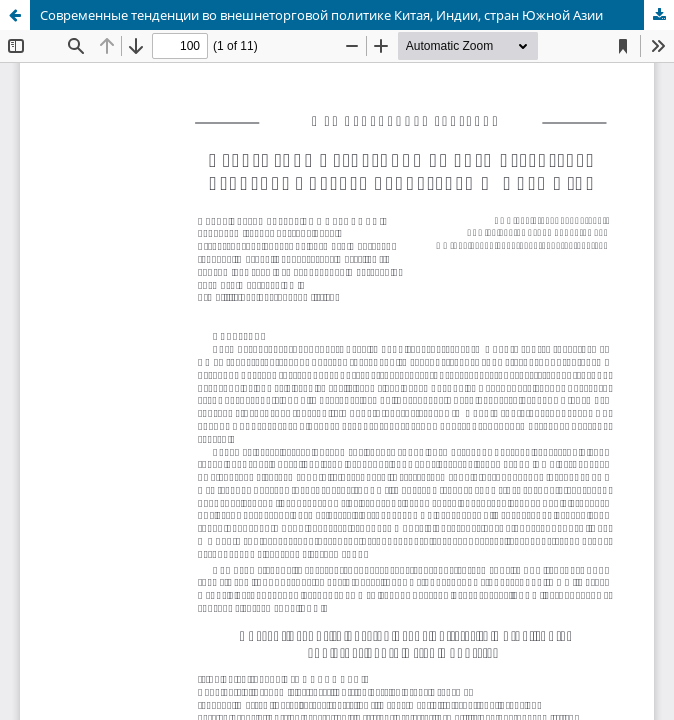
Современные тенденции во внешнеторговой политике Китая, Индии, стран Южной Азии (321, 15)
